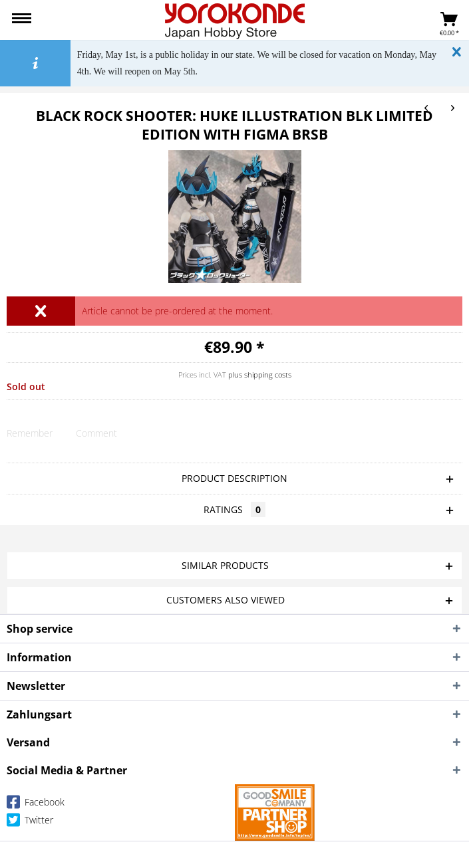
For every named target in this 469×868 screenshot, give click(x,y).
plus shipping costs (260, 375)
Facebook (36, 805)
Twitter (30, 822)
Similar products (225, 565)
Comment (96, 433)
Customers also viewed (226, 600)
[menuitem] (22, 20)
